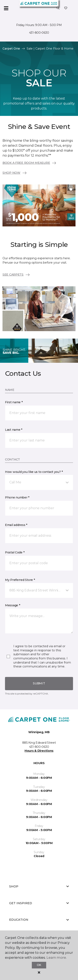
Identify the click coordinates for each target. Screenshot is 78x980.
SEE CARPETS (16, 275)
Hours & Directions (39, 751)
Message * (12, 605)
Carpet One (11, 49)
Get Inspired (39, 903)
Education (39, 920)
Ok (39, 965)
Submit (39, 683)
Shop (39, 886)
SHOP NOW (15, 173)
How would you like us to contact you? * (34, 472)
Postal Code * (15, 552)
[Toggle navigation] (6, 8)
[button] (58, 8)
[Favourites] (66, 8)
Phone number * (17, 497)
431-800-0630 (39, 33)
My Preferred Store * (20, 580)
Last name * (14, 430)
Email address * (16, 525)
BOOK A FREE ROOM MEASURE (30, 163)
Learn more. (56, 958)
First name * (14, 402)
